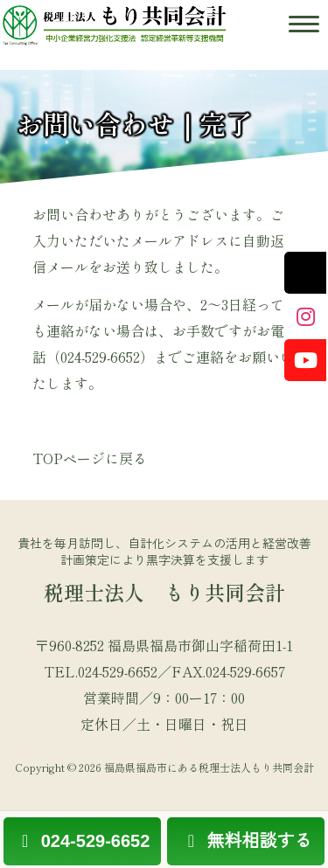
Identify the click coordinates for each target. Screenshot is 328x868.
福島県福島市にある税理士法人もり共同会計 (209, 767)
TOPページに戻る (90, 458)
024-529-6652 (82, 841)
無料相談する (246, 841)
